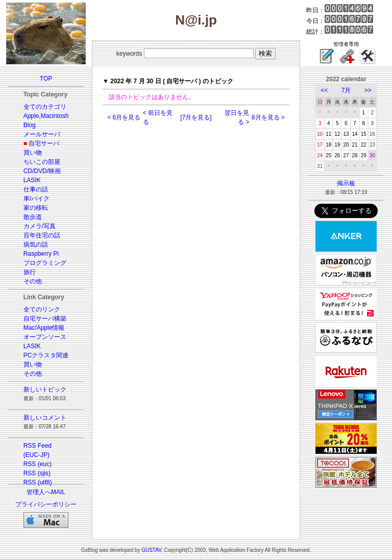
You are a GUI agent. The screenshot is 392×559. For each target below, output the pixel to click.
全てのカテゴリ (45, 107)
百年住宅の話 (42, 235)
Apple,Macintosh (46, 116)
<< (324, 90)
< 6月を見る (124, 117)
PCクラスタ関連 (46, 355)
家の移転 (36, 208)
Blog (30, 125)
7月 (346, 90)
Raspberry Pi (41, 254)
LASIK (32, 180)
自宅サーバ (44, 143)
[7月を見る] (196, 117)
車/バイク (36, 199)
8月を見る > (268, 117)
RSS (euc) (38, 464)
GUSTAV (151, 550)
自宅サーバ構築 (45, 319)
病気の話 (36, 245)
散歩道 (33, 217)
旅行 (30, 272)
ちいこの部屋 (42, 162)
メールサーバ (42, 134)
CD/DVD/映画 (42, 171)
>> (368, 90)
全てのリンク (42, 309)
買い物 (33, 153)
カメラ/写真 (40, 226)
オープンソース (45, 337)
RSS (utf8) (38, 482)
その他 (33, 281)
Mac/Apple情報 (44, 328)
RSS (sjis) (37, 473)
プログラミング (45, 263)
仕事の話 (36, 189)
